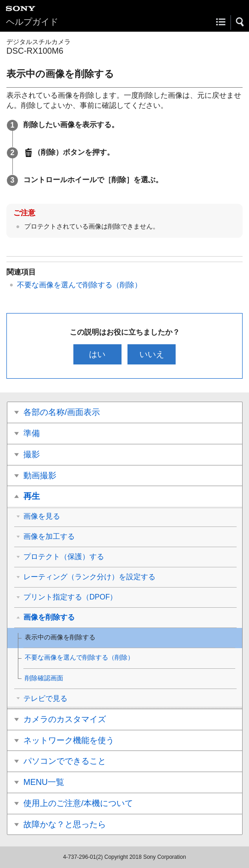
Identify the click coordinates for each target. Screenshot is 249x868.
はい (97, 354)
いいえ (152, 354)
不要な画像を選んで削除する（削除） (79, 285)
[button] (240, 22)
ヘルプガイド (32, 22)
